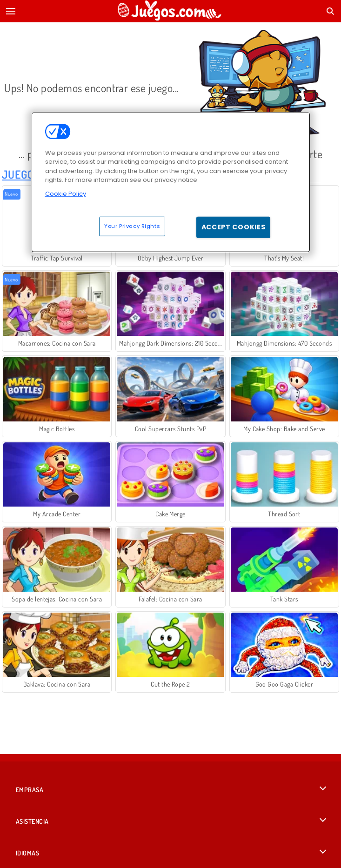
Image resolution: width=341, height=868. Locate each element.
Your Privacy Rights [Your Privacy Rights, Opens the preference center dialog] (132, 226)
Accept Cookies (234, 227)
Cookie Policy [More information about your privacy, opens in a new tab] (66, 194)
